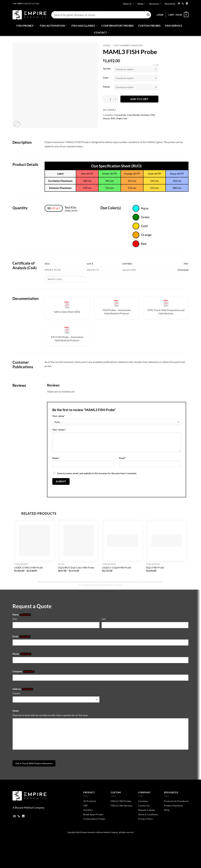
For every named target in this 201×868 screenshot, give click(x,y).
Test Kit (107, 69)
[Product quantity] (110, 99)
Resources (155, 4)
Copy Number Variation (128, 45)
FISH (153, 115)
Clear (156, 65)
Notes (16, 711)
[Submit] (148, 15)
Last (104, 619)
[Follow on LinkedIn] (187, 4)
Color (106, 78)
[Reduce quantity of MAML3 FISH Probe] (105, 99)
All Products (90, 801)
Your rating (59, 416)
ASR (85, 806)
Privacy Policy (145, 819)
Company (24, 671)
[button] (160, 15)
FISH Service (174, 26)
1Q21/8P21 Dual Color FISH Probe (76, 568)
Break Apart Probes (93, 814)
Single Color (122, 118)
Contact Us (144, 806)
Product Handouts (173, 806)
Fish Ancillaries (84, 26)
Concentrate (120, 115)
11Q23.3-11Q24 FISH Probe (117, 568)
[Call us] (183, 4)
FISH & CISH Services (122, 806)
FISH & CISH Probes (121, 801)
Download (183, 270)
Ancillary (88, 810)
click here (118, 585)
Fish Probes (26, 26)
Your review (59, 430)
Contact (102, 33)
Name (56, 458)
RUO (113, 118)
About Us (128, 4)
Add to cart (139, 99)
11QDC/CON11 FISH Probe (29, 568)
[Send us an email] (179, 4)
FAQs (167, 810)
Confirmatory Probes (118, 26)
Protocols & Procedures (176, 801)
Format (106, 87)
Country (16, 693)
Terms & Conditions (148, 814)
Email (123, 458)
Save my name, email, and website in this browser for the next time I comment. (97, 473)
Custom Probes (149, 26)
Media (142, 4)
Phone (22, 654)
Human (106, 118)
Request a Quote (147, 810)
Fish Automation (53, 26)
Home (107, 45)
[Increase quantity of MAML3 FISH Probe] (116, 99)
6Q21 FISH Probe (155, 568)
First (15, 619)
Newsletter (170, 4)
